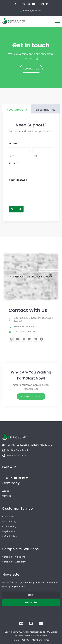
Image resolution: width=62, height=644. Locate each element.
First (11, 156)
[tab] (17, 109)
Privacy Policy (9, 521)
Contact (7, 496)
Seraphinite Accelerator (15, 562)
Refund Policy (10, 536)
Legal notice (9, 531)
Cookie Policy (9, 526)
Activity (25, 640)
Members (37, 640)
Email (13, 163)
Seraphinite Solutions (14, 557)
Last (35, 156)
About (6, 491)
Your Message (18, 180)
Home (16, 640)
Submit (16, 209)
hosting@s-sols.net (33, 11)
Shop (47, 640)
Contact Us (8, 516)
